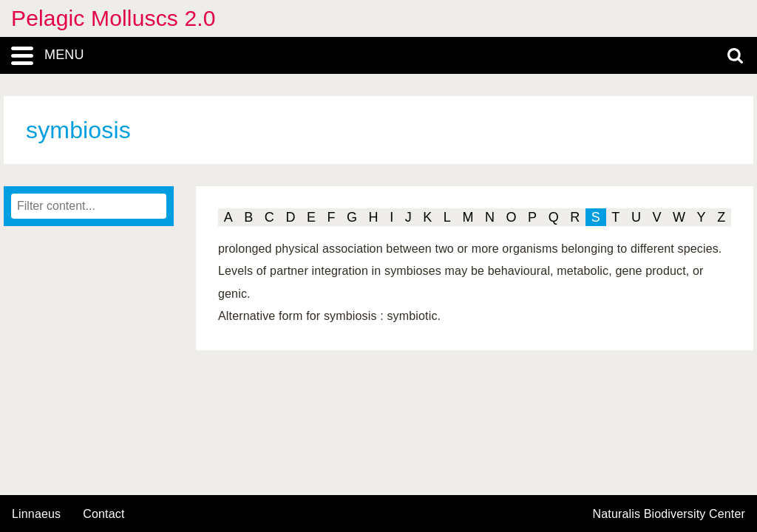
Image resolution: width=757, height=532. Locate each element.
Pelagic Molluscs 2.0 (113, 18)
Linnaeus (36, 514)
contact (103, 514)
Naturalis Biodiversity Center (669, 514)
